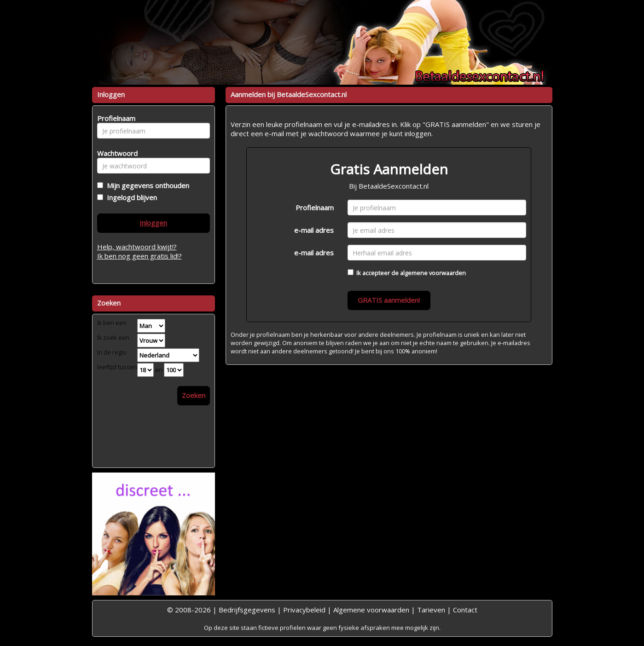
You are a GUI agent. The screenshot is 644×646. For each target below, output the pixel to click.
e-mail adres (314, 230)
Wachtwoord (115, 153)
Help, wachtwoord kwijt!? (137, 247)
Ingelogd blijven (130, 197)
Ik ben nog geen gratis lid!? (139, 256)
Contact (465, 610)
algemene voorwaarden (433, 273)
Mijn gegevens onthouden (146, 185)
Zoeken (194, 395)
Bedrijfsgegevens (247, 610)
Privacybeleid (304, 610)
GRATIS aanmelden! (389, 300)
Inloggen (153, 223)
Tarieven (431, 610)
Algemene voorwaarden (371, 610)
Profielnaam (315, 208)
